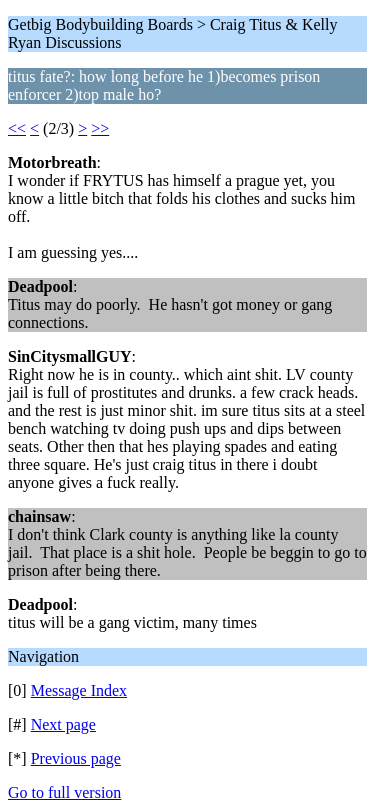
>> (100, 128)
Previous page (76, 758)
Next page (63, 724)
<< (17, 128)
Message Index (79, 690)
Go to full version (64, 792)
